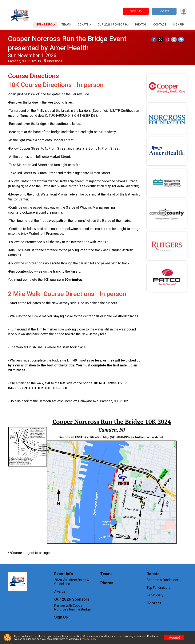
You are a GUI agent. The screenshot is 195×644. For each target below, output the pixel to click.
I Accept (174, 638)
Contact (160, 25)
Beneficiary (155, 595)
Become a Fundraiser (162, 580)
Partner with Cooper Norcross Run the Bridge (72, 607)
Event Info (44, 25)
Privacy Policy (89, 639)
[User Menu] (183, 11)
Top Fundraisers (159, 588)
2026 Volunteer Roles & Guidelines (72, 582)
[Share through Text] (181, 40)
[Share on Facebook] (154, 40)
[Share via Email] (174, 40)
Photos (141, 25)
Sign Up (136, 11)
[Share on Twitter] (161, 40)
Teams (66, 25)
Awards (60, 591)
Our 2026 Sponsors (112, 25)
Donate (164, 11)
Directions (55, 61)
